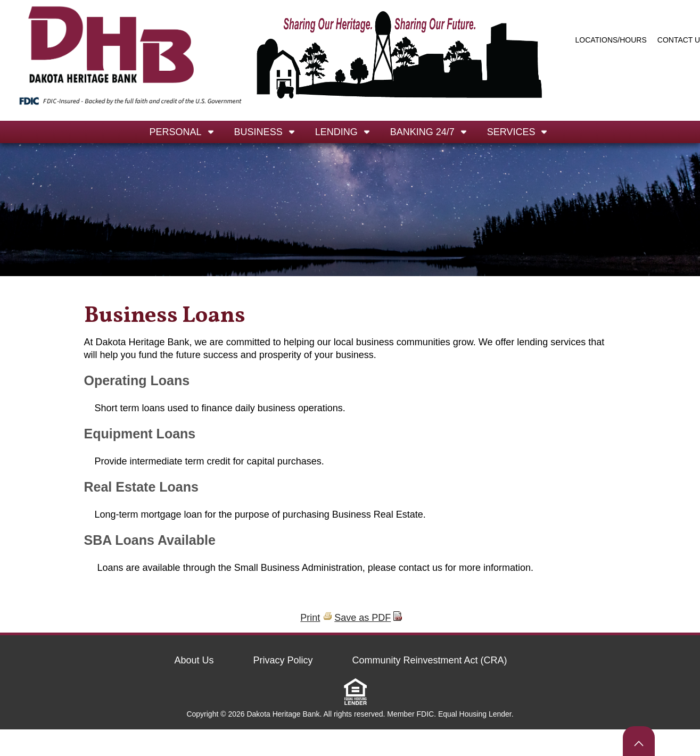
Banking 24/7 (422, 132)
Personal (176, 132)
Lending (336, 132)
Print (310, 618)
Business (258, 132)
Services (511, 132)
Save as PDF (363, 618)
